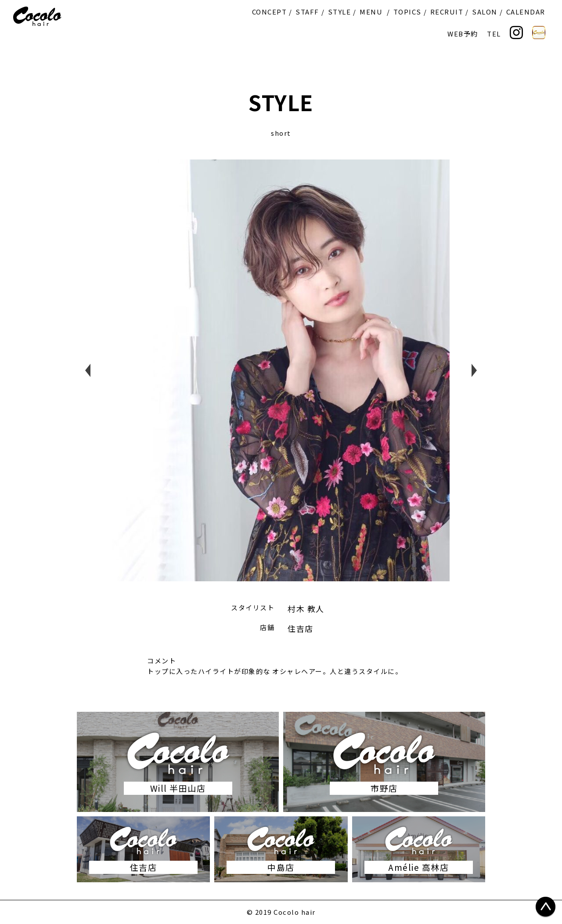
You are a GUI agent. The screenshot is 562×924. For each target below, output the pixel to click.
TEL (494, 34)
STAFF (307, 12)
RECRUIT (447, 12)
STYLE (340, 12)
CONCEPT (270, 12)
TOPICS (407, 12)
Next (474, 370)
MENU (371, 12)
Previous (88, 370)
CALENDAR (526, 12)
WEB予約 (463, 34)
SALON (485, 12)
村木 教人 (306, 609)
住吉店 (301, 628)
